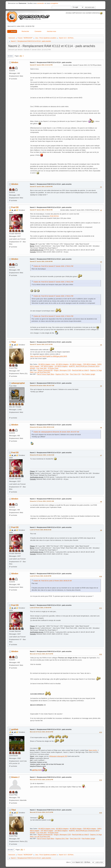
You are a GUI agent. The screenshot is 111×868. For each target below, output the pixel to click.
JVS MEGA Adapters (61, 366)
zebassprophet (18, 383)
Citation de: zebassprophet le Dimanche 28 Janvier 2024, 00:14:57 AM (56, 432)
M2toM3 (33, 368)
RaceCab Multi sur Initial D (80, 370)
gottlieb (15, 729)
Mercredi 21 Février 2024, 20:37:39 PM (42, 654)
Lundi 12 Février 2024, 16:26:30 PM (41, 576)
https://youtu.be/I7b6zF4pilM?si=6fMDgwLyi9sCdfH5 (49, 356)
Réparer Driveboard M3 (45, 370)
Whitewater (53, 756)
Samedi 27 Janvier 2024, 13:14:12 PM (41, 65)
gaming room (37, 770)
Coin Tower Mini (41, 368)
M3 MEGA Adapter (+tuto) (47, 364)
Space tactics (93, 750)
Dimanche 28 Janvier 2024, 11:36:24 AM (42, 455)
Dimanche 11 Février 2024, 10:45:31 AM (42, 501)
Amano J (15, 777)
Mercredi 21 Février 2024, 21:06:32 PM (42, 780)
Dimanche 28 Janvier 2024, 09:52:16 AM (42, 427)
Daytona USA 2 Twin (62, 374)
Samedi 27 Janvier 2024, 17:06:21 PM (41, 210)
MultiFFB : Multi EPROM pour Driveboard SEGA (84, 366)
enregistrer (54, 3)
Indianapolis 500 (62, 756)
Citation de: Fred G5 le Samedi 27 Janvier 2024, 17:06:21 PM (53, 266)
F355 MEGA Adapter (89, 364)
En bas (10, 56)
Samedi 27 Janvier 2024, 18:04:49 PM (41, 261)
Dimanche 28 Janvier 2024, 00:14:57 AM (42, 386)
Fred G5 (15, 207)
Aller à (68, 862)
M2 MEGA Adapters (62, 364)
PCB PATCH (54, 216)
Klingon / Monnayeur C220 (62, 370)
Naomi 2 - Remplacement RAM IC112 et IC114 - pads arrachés (51, 62)
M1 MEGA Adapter (76, 364)
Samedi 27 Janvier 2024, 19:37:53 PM (41, 344)
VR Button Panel (53, 368)
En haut (11, 850)
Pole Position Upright (88, 374)
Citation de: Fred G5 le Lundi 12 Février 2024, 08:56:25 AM (53, 581)
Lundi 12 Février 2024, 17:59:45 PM (41, 608)
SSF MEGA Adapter (47, 366)
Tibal (14, 342)
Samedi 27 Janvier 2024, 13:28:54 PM (41, 187)
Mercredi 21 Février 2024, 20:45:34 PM (42, 732)
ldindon (15, 62)
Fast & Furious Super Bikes (46, 374)
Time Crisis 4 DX (75, 374)
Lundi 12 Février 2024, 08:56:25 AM (41, 530)
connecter (41, 3)
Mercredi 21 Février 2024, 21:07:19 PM (42, 812)
